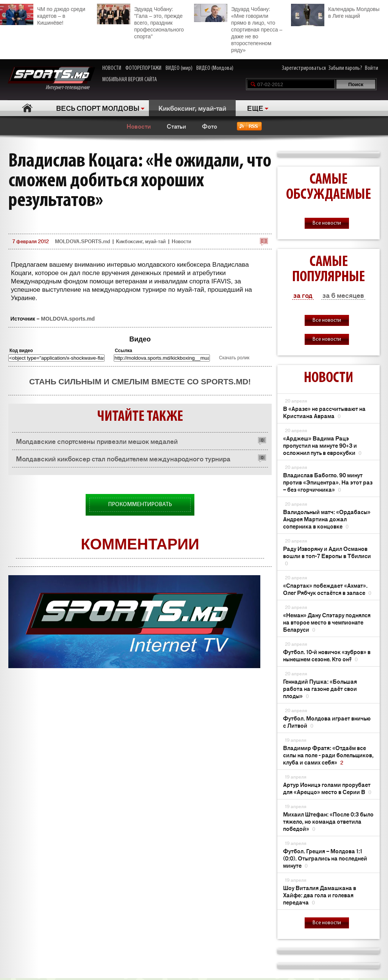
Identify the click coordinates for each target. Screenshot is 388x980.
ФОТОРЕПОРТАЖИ (143, 68)
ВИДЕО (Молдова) (215, 68)
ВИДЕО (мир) (179, 68)
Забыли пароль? (345, 68)
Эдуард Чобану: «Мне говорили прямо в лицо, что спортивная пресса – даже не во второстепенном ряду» (238, 28)
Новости (139, 126)
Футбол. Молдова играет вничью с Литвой (327, 722)
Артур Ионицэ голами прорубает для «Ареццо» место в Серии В (327, 788)
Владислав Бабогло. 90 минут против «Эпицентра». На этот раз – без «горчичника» (328, 482)
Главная (27, 108)
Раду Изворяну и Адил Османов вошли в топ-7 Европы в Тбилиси (327, 556)
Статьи (176, 126)
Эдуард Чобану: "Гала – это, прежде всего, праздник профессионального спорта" (140, 22)
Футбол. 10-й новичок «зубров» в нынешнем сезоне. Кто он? (327, 655)
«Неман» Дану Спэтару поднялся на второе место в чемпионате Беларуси (327, 622)
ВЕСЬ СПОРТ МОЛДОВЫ (98, 108)
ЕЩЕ (255, 108)
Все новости (327, 223)
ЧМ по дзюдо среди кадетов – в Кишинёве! (43, 15)
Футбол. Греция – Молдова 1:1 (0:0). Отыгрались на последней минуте (325, 858)
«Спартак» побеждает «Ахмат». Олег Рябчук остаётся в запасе (327, 589)
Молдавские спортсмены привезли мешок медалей (97, 441)
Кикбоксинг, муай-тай (192, 108)
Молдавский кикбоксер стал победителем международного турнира (123, 458)
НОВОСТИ (112, 68)
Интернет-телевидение (51, 79)
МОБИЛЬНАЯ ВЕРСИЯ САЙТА (130, 80)
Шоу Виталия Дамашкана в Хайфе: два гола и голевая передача (320, 895)
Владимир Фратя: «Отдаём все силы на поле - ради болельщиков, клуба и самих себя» (328, 755)
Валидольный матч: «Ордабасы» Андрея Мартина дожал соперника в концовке (327, 519)
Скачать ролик (234, 358)
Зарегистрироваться (304, 68)
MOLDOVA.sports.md (68, 319)
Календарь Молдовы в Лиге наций (335, 12)
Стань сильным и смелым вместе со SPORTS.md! (140, 381)
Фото (210, 126)
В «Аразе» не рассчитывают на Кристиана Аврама (324, 412)
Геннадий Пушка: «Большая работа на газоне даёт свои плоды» (320, 688)
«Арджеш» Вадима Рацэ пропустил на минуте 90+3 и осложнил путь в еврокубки (322, 445)
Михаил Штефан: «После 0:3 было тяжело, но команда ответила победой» (328, 821)
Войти (372, 68)
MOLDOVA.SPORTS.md (82, 241)
